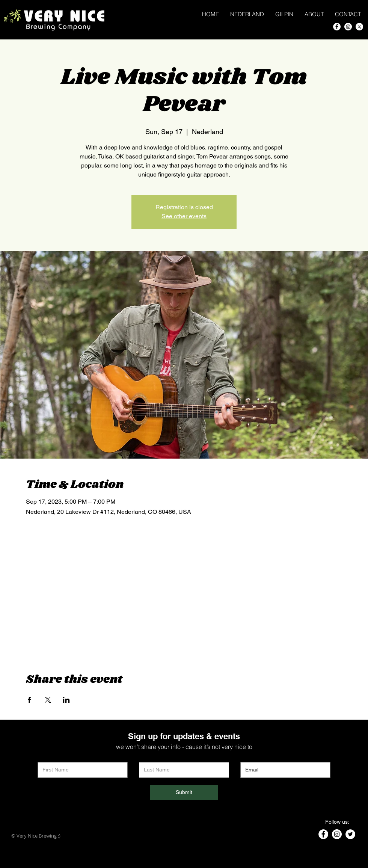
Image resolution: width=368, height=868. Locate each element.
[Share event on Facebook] (29, 700)
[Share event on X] (48, 700)
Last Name (151, 757)
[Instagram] (348, 27)
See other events (184, 216)
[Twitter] (350, 834)
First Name (50, 757)
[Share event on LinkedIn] (66, 700)
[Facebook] (337, 27)
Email (246, 757)
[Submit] (184, 793)
